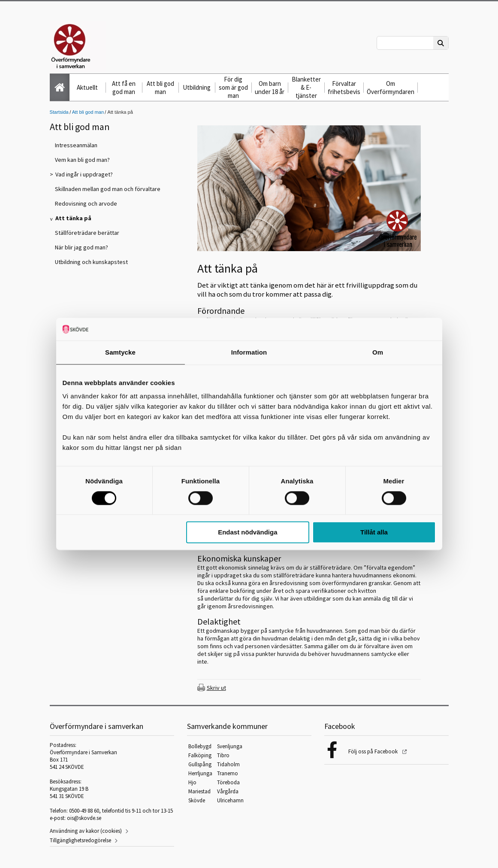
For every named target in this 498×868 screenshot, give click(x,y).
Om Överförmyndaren (391, 88)
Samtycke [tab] (120, 352)
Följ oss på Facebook (374, 751)
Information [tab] (249, 352)
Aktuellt (87, 87)
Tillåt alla (374, 533)
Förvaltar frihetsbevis (344, 88)
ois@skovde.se (84, 818)
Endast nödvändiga (247, 533)
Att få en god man (124, 88)
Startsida (59, 112)
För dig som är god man (233, 87)
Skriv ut (216, 688)
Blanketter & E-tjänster (306, 87)
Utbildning (197, 87)
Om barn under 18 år (270, 88)
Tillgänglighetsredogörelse (80, 840)
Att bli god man (160, 88)
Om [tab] (378, 352)
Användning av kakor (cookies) (86, 831)
